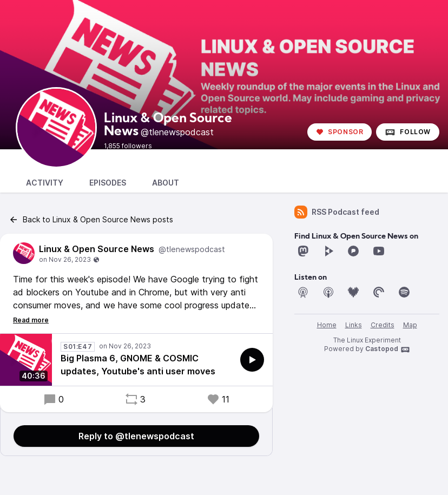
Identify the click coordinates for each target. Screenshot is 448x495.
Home (327, 325)
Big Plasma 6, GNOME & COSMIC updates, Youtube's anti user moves (138, 365)
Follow (408, 132)
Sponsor (340, 132)
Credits (383, 325)
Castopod (388, 349)
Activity (45, 183)
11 (218, 399)
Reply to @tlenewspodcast (136, 436)
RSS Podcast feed (337, 212)
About (166, 183)
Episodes (108, 183)
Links (354, 325)
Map (410, 325)
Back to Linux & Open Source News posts (91, 220)
